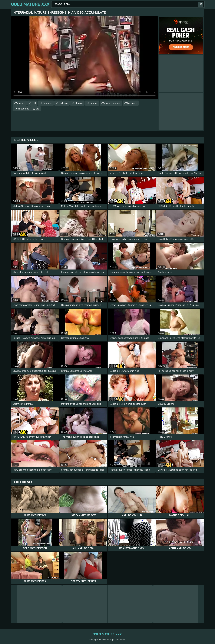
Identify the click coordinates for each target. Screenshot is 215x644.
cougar (94, 103)
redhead (64, 103)
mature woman (112, 103)
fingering (48, 103)
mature (21, 103)
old (38, 109)
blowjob (79, 103)
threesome (23, 109)
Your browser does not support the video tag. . (85, 58)
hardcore (132, 103)
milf (34, 103)
